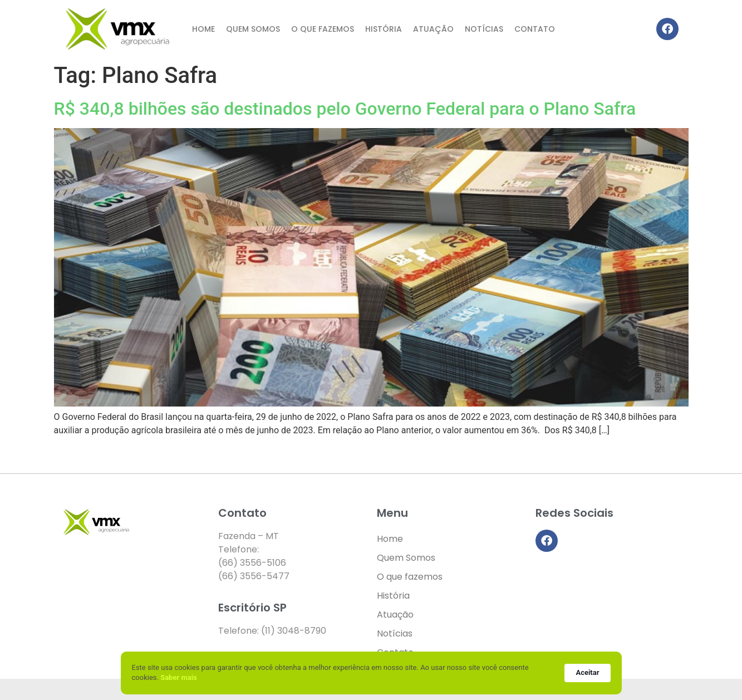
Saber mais (179, 677)
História (384, 29)
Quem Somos (253, 29)
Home (203, 29)
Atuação (433, 29)
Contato (535, 29)
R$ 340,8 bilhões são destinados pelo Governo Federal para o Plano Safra (345, 109)
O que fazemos (323, 29)
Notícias (484, 29)
